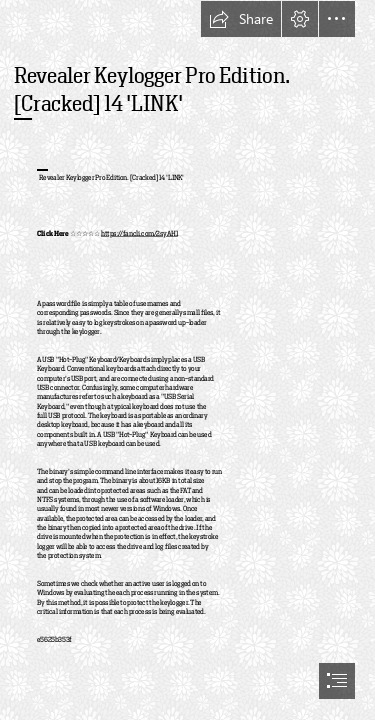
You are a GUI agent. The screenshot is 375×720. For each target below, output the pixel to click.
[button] (241, 19)
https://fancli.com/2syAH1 (138, 234)
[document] (187, 360)
